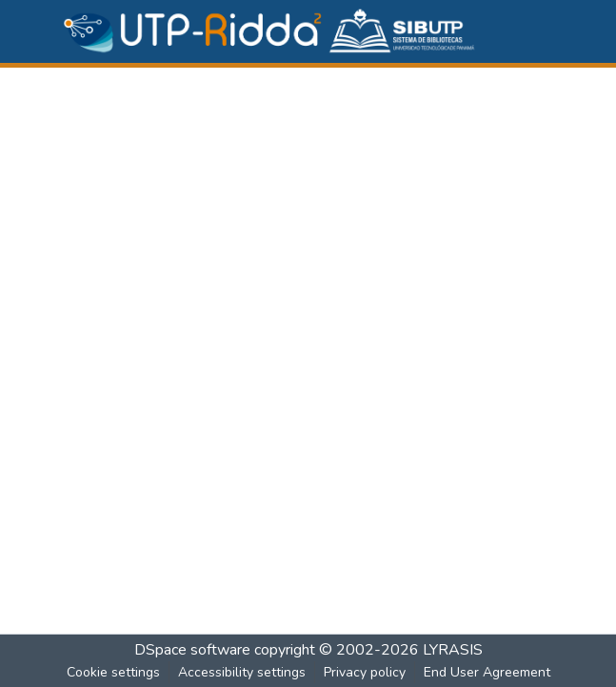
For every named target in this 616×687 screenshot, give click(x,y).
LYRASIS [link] (453, 650)
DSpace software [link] (192, 650)
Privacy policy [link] (365, 672)
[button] (270, 31)
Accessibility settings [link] (242, 672)
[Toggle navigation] (546, 31)
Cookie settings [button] (113, 672)
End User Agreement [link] (487, 672)
